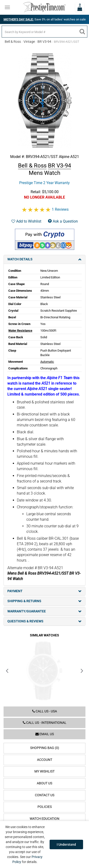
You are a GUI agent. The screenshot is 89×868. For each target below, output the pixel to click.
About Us (44, 783)
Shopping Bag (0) (45, 748)
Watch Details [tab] (44, 259)
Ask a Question (63, 221)
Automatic (47, 362)
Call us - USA (45, 711)
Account (45, 760)
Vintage (29, 42)
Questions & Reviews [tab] (44, 621)
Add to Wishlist (26, 221)
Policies (45, 807)
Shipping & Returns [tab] (44, 601)
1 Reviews (60, 209)
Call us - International (45, 723)
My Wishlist (44, 771)
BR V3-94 (44, 42)
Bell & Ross (13, 42)
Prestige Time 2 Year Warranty (44, 183)
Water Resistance (20, 331)
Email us (45, 734)
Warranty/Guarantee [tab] (44, 611)
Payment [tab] (44, 591)
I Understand (66, 844)
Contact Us (45, 795)
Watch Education (44, 819)
